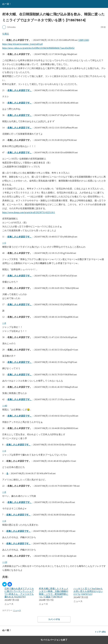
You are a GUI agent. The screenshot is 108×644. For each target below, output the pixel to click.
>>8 (4, 323)
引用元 (6, 34)
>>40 (5, 406)
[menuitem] (20, 597)
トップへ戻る (100, 632)
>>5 (4, 243)
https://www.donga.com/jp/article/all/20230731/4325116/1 (29, 212)
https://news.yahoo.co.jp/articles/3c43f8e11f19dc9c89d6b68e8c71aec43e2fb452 (38, 48)
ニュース (17, 610)
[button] (4, 584)
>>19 (5, 562)
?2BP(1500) (84, 40)
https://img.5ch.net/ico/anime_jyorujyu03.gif (22, 44)
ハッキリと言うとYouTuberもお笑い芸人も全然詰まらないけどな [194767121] (88, 591)
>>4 (4, 451)
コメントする (54, 619)
